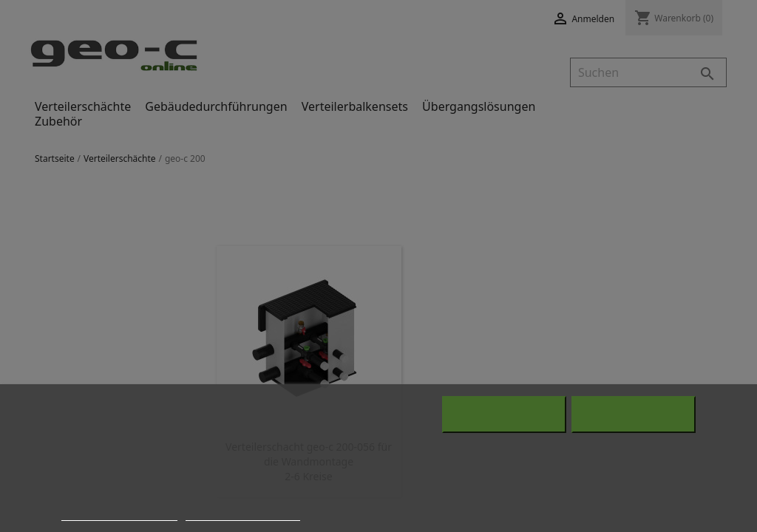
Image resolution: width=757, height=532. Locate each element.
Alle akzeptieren (633, 415)
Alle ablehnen (504, 415)
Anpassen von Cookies (243, 513)
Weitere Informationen (119, 513)
